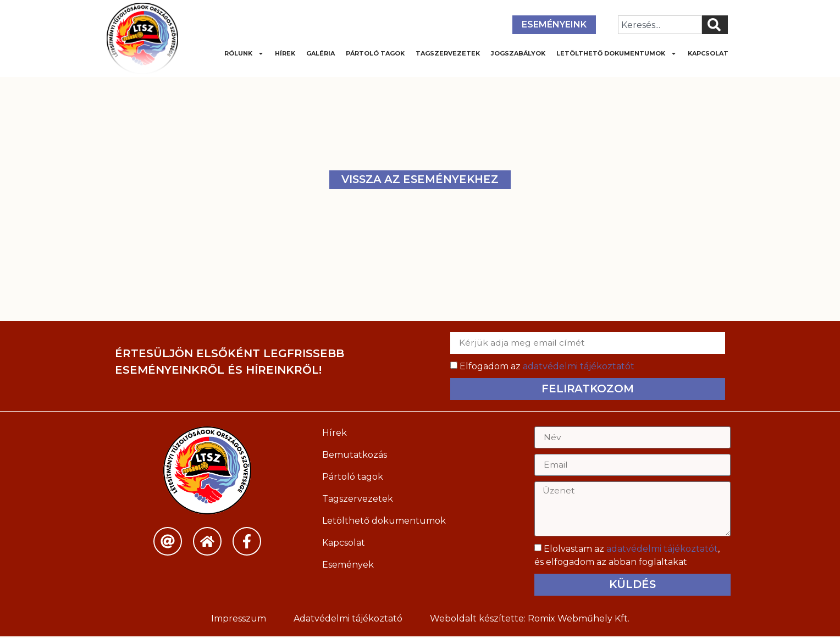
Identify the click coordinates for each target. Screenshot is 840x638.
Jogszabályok (518, 53)
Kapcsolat (708, 53)
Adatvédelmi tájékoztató (348, 620)
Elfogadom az (547, 366)
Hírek (285, 53)
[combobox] (660, 25)
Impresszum (239, 620)
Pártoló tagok (375, 53)
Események (348, 565)
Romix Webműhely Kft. (579, 620)
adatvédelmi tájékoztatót (579, 366)
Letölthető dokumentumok (617, 53)
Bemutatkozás (355, 455)
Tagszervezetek (448, 53)
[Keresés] (715, 25)
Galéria (320, 53)
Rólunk (244, 53)
